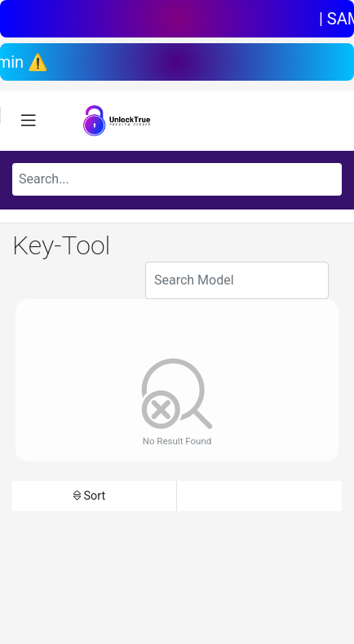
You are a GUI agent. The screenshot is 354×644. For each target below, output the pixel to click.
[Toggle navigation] (29, 121)
